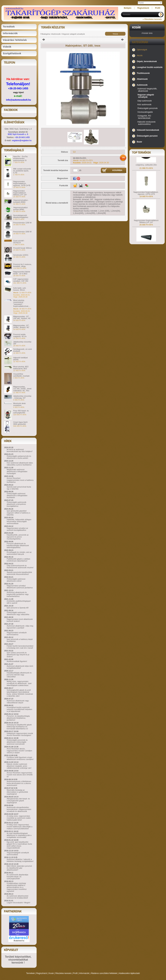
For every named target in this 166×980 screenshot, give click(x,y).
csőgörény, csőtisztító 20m (146, 172)
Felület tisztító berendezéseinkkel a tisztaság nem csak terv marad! (20, 647)
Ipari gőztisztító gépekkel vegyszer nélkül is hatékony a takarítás (18, 513)
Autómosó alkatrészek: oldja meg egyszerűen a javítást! (20, 627)
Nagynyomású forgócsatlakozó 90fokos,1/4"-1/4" (20, 193)
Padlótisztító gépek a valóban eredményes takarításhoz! (18, 560)
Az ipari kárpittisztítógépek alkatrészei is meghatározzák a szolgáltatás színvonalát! (19, 835)
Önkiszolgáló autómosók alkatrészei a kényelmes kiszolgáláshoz (17, 504)
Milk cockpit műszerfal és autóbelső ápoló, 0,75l (22, 171)
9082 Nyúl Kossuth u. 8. (18, 134)
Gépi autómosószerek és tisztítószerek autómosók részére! (20, 567)
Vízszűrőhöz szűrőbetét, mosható (21, 375)
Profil (75, 973)
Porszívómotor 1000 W (22, 232)
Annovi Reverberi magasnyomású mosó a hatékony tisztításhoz (20, 480)
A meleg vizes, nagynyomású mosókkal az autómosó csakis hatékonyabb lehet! (19, 818)
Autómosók (56, 34)
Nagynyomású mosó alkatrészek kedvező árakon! (20, 620)
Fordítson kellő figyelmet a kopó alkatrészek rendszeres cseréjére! (20, 758)
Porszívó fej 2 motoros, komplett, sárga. (22, 265)
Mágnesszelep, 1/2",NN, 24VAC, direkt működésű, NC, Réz (22, 389)
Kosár (51, 973)
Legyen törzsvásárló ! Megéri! (18, 903)
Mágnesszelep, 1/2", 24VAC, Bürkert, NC (21, 326)
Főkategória (45, 34)
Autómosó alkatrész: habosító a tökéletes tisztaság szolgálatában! (20, 860)
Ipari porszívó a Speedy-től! (18, 608)
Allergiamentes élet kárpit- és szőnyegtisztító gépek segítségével (18, 801)
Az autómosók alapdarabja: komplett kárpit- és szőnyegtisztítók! (18, 877)
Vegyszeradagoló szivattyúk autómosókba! (18, 854)
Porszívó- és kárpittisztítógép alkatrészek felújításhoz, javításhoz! (18, 718)
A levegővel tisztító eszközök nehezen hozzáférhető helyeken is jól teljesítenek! (19, 709)
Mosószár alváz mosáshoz (19, 404)
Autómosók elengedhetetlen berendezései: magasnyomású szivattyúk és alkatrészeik (19, 809)
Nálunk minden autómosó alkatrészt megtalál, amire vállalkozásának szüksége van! (19, 766)
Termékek (30, 973)
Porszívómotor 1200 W (22, 223)
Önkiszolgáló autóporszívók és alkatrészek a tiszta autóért (19, 457)
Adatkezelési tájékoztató (129, 973)
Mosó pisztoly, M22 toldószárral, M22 (21, 368)
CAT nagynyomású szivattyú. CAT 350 (21, 280)
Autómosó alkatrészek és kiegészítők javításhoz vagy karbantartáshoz (18, 594)
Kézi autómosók (144, 105)
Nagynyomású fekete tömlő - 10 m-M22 (22, 273)
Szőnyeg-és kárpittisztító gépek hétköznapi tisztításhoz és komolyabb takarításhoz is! (19, 727)
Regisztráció (42, 973)
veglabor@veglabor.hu (22, 140)
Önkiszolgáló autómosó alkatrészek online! (16, 580)
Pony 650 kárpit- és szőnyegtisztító (21, 412)
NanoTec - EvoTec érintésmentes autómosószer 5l (21, 158)
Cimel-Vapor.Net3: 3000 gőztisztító (21, 423)
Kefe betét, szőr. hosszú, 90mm (20, 289)
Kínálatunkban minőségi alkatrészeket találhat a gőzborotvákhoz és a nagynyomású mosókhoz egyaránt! (17, 887)
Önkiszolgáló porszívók (147, 108)
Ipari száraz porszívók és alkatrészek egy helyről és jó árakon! (18, 655)
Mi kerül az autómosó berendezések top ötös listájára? (20, 450)
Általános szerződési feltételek (104, 973)
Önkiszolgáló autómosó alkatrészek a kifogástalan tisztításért (17, 495)
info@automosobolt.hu (19, 100)
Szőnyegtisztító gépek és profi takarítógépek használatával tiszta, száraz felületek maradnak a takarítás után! (20, 693)
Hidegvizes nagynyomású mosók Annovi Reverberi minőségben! (20, 734)
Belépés (128, 8)
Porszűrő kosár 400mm (23, 248)
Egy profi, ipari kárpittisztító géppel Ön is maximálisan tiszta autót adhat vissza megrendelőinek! (19, 845)
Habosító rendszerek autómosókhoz (146, 123)
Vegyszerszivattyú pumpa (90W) (20, 208)
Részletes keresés (63, 973)
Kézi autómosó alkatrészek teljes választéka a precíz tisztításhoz (20, 464)
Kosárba (117, 170)
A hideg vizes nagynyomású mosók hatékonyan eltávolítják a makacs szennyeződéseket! (20, 827)
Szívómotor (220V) (21, 255)
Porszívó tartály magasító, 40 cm (20, 335)
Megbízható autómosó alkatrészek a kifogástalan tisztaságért (17, 471)
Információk (84, 973)
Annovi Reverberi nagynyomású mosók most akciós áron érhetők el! (20, 775)
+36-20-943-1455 (18, 88)
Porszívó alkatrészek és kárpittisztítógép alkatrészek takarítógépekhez (18, 545)
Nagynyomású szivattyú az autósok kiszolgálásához (17, 529)
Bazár (139, 142)
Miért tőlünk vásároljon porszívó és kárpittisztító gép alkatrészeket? (19, 868)
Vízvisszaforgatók (145, 112)
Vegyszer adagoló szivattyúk (73, 34)
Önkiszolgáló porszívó (147, 136)
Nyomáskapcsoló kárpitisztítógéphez (21, 216)
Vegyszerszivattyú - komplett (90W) (21, 201)
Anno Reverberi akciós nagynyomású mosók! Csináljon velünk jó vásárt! (19, 751)
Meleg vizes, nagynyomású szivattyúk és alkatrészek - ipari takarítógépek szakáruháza (19, 683)
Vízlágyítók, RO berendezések (144, 117)
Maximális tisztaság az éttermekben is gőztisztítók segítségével (17, 792)
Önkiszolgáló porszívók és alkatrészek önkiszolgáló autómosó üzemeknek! (17, 742)
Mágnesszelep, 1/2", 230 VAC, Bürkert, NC (22, 317)
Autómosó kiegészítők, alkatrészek (147, 90)
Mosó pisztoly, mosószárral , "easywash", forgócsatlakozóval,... (22, 303)
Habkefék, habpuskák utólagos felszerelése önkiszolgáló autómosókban (19, 521)
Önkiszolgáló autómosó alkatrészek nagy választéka (18, 613)
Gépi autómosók (145, 101)
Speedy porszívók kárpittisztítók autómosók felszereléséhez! (19, 573)
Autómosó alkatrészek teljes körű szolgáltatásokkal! (20, 667)
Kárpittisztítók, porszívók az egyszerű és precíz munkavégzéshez (18, 537)
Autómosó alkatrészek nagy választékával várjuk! (18, 702)
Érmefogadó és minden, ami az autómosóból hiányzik (19, 553)
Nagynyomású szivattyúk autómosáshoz (17, 634)
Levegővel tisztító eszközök (150, 67)
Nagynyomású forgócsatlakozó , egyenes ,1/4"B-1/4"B (22, 183)
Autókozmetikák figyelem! (17, 661)
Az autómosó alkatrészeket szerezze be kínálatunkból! (17, 897)
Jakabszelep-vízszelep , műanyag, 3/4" (22, 397)
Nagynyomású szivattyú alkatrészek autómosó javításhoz (20, 587)
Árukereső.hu (19, 941)
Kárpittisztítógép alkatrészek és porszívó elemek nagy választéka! (19, 675)
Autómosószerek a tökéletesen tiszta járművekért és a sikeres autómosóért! (19, 783)
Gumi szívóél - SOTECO (19, 242)
